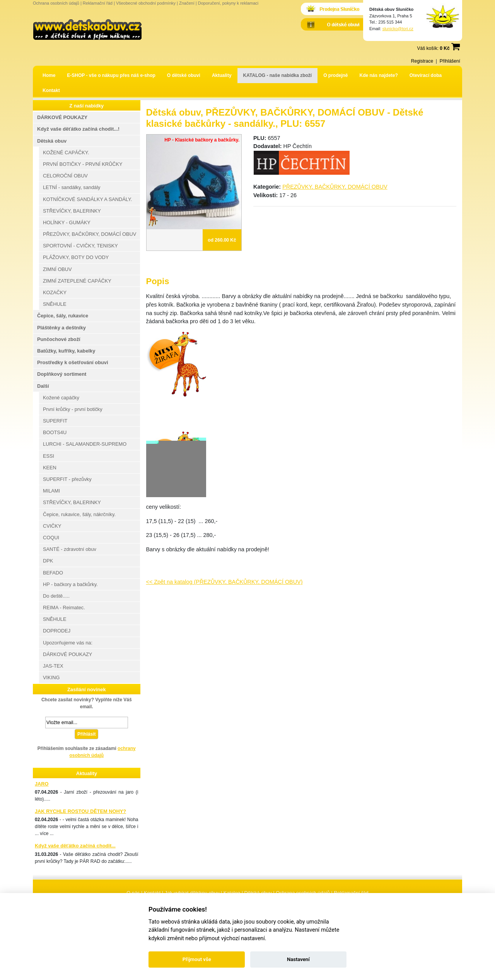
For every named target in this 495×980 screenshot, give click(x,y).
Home (49, 75)
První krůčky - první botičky (73, 409)
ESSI (49, 456)
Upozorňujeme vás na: (68, 643)
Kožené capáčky (61, 398)
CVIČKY (52, 526)
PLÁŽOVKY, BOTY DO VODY (76, 257)
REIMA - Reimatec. (64, 608)
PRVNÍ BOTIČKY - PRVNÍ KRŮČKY (83, 164)
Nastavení (298, 959)
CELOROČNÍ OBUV (65, 176)
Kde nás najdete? (379, 75)
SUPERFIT (55, 421)
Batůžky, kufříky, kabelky (66, 351)
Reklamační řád (98, 3)
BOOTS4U (55, 432)
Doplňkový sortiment (62, 374)
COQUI (51, 538)
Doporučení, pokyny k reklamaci (228, 3)
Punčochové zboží (59, 339)
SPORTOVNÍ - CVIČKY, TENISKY (80, 246)
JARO (42, 784)
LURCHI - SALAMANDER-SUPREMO (85, 444)
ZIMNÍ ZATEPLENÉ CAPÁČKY (77, 281)
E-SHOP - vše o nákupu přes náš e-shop (111, 75)
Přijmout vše (197, 959)
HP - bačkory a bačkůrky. (70, 584)
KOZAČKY (55, 292)
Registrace (422, 61)
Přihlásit (86, 734)
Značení (187, 3)
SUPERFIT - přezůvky (67, 479)
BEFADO (53, 573)
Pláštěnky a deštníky (61, 328)
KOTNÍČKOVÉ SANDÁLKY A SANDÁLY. (87, 199)
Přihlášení (450, 61)
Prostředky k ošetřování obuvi (73, 362)
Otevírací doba (426, 75)
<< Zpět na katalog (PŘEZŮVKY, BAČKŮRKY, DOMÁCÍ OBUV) (224, 582)
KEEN (50, 468)
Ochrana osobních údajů (56, 3)
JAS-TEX (53, 666)
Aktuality (222, 75)
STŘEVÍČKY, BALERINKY (72, 211)
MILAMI (51, 491)
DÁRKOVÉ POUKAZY (62, 117)
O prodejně (335, 75)
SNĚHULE (55, 304)
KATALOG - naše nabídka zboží (278, 75)
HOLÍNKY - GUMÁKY (67, 222)
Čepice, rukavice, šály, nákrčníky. (79, 514)
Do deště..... (56, 596)
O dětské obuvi (184, 75)
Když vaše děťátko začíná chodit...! (78, 129)
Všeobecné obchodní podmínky (146, 3)
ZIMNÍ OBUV (57, 269)
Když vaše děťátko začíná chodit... (75, 846)
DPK (48, 561)
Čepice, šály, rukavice (63, 316)
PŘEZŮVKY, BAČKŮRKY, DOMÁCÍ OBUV (335, 187)
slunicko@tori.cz (398, 29)
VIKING (51, 677)
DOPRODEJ (57, 631)
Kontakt (51, 90)
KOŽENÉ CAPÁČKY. (66, 153)
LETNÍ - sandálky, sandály (72, 187)
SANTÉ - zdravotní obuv (70, 549)
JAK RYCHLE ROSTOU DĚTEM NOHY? (80, 811)
